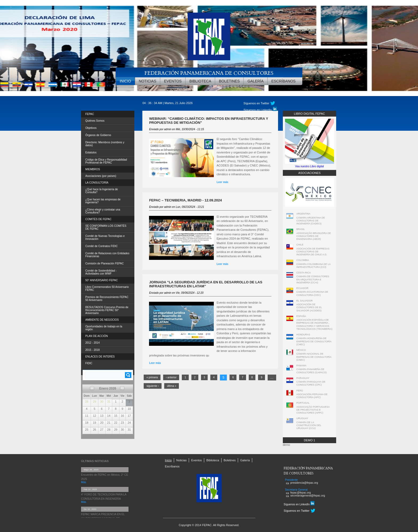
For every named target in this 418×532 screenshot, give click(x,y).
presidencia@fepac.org (304, 483)
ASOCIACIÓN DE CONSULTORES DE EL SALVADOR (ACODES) (309, 307)
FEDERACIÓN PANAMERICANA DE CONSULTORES (209, 73)
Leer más (244, 182)
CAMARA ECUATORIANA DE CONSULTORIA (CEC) (312, 293)
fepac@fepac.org (301, 493)
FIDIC (89, 363)
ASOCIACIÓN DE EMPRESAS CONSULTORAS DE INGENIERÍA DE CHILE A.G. (313, 252)
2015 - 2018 (93, 350)
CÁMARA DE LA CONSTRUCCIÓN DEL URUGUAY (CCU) (309, 425)
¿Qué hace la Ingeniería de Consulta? (102, 191)
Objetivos (91, 128)
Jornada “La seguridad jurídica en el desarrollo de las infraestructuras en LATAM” (206, 284)
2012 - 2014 (93, 343)
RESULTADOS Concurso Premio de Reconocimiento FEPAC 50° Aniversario (107, 310)
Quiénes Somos (95, 121)
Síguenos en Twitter (256, 103)
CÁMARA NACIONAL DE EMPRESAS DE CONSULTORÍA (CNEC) (314, 357)
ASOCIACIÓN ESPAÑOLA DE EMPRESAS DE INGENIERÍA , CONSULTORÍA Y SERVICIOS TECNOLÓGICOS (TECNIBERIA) (314, 324)
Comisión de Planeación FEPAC (104, 263)
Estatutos (91, 152)
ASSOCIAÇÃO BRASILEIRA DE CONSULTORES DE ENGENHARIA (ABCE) (314, 236)
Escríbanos (284, 81)
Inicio (125, 81)
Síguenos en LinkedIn (260, 109)
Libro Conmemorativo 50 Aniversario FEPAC (107, 288)
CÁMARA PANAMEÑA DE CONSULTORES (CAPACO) (312, 371)
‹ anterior (171, 377)
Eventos (173, 81)
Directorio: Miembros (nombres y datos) (105, 144)
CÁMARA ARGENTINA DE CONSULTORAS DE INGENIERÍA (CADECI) (311, 221)
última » (172, 386)
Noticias (148, 81)
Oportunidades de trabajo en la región (104, 328)
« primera (152, 377)
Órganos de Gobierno (98, 135)
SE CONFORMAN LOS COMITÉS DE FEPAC (106, 227)
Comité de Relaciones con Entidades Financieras (107, 255)
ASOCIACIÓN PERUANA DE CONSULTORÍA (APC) (312, 396)
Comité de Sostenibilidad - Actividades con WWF (101, 272)
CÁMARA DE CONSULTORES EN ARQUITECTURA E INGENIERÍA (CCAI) (313, 279)
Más (84, 482)
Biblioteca (200, 81)
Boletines (229, 81)
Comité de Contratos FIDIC (102, 246)
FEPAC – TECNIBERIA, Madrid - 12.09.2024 (185, 200)
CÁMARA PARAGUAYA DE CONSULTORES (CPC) (311, 383)
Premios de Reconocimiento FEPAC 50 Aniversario (107, 299)
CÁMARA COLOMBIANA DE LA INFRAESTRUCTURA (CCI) (313, 266)
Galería (255, 81)
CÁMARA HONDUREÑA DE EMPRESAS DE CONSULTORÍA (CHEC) (314, 341)
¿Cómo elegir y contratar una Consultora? (103, 211)
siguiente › (153, 386)
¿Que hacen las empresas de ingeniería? (103, 201)
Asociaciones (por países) (101, 176)
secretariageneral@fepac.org (308, 496)
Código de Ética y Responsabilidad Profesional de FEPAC (106, 161)
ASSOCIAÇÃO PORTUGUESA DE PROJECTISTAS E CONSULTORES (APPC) (313, 410)
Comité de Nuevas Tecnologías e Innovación (105, 237)
